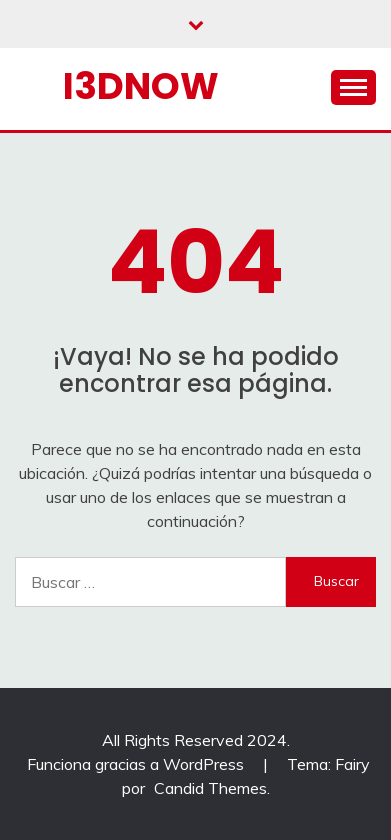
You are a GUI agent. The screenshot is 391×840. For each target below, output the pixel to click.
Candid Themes (210, 788)
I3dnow (141, 86)
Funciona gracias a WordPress (137, 764)
